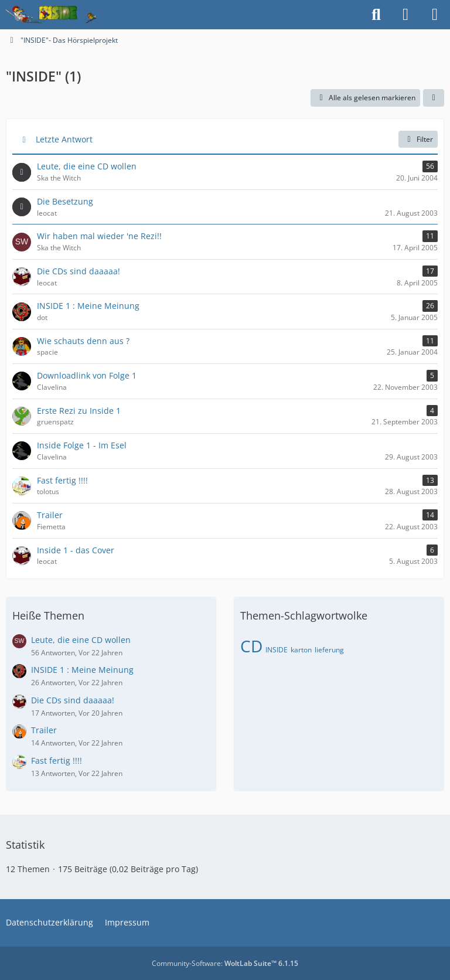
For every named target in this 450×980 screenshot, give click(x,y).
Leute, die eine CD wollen (81, 640)
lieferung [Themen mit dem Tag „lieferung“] (329, 650)
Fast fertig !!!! (57, 760)
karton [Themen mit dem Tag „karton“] (301, 650)
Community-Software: (225, 963)
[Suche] (376, 15)
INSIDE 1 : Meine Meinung (82, 670)
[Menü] (435, 15)
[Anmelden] (405, 15)
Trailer (44, 730)
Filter (418, 139)
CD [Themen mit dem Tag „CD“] (251, 646)
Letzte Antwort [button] (64, 139)
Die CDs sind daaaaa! (73, 700)
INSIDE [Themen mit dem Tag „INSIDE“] (277, 650)
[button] (434, 98)
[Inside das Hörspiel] (51, 15)
